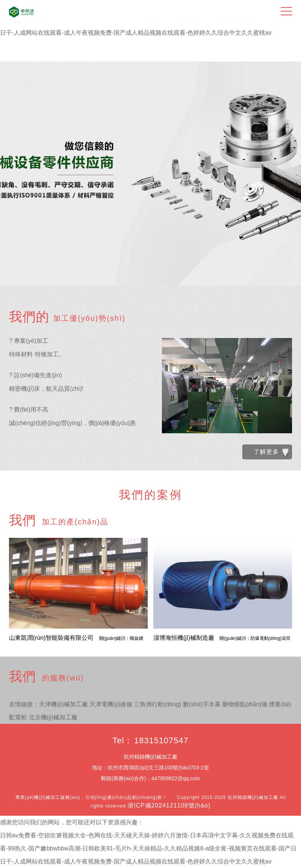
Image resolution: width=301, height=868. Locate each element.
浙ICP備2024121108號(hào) (169, 805)
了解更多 (271, 452)
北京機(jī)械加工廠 (53, 717)
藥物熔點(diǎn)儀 (245, 704)
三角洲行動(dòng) (157, 704)
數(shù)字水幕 (202, 704)
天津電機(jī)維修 (111, 704)
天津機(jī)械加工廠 (63, 704)
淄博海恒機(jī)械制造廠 (222, 638)
